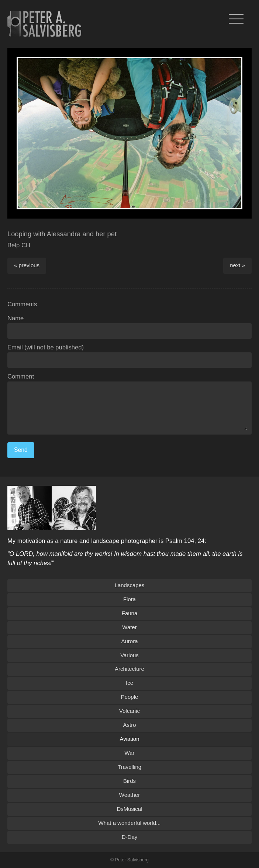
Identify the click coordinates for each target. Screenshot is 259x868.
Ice (129, 683)
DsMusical (129, 809)
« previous (27, 265)
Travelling (129, 767)
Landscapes (130, 585)
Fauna (129, 613)
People (130, 697)
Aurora (130, 641)
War (130, 753)
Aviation (130, 739)
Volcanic (129, 711)
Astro (130, 725)
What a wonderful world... (130, 823)
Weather (129, 795)
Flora (129, 599)
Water (129, 627)
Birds (129, 781)
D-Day (129, 837)
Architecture (129, 669)
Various (129, 655)
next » (237, 265)
